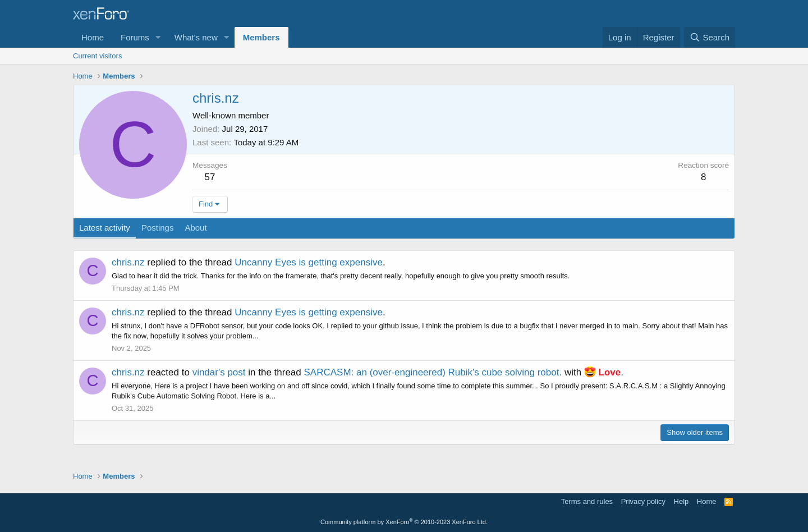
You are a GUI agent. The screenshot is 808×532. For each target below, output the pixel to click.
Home (93, 37)
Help (681, 501)
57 (210, 177)
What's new (196, 37)
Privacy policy (643, 501)
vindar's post (219, 372)
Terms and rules (587, 501)
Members (261, 37)
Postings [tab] (158, 228)
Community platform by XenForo (404, 522)
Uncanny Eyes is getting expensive (309, 262)
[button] (158, 37)
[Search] (710, 37)
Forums (135, 37)
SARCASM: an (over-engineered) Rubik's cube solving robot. (433, 372)
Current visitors (97, 56)
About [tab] (196, 228)
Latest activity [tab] (105, 228)
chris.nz (128, 262)
